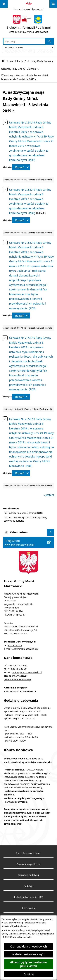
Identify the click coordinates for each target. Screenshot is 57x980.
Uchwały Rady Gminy (39, 61)
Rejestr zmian (28, 908)
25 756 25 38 (15, 645)
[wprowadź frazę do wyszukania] (24, 41)
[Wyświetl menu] (53, 4)
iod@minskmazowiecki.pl (25, 649)
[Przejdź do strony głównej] (28, 25)
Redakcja (28, 886)
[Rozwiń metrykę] (21, 167)
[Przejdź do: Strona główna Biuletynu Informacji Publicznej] (3, 61)
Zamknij (29, 974)
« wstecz (49, 495)
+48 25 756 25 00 (18, 665)
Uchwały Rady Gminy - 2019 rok (19, 69)
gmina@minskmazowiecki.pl (27, 672)
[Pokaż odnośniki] (4, 4)
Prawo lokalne (15, 61)
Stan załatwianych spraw (28, 853)
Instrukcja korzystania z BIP (29, 897)
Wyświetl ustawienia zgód (28, 954)
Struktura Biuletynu (29, 875)
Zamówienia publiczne (28, 864)
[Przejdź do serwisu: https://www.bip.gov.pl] (28, 6)
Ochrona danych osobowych (29, 946)
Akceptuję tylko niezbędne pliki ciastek (28, 964)
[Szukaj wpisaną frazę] (50, 41)
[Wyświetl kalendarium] (51, 532)
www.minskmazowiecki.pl (18, 679)
